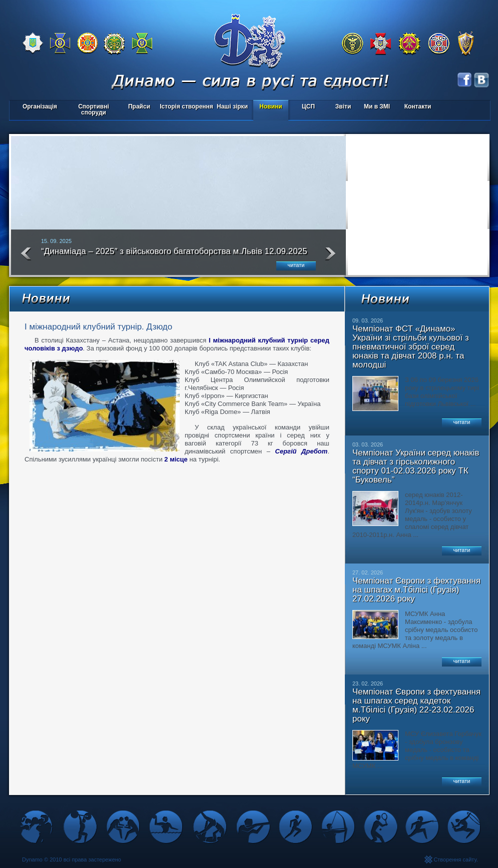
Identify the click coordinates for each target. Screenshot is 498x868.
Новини (271, 106)
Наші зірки (230, 107)
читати (296, 265)
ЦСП (306, 107)
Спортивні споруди (94, 109)
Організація (40, 106)
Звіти (343, 106)
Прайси (139, 106)
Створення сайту (455, 859)
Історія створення (186, 106)
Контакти (418, 106)
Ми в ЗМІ (377, 106)
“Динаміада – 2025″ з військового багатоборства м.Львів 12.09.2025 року (174, 255)
